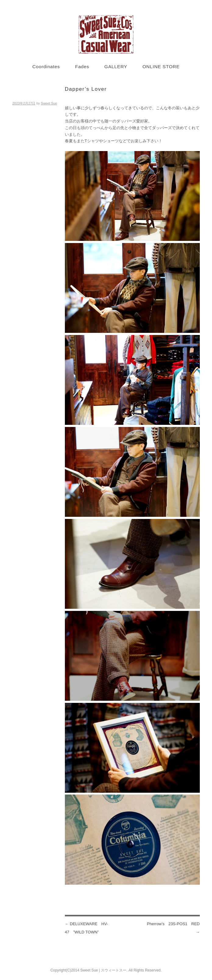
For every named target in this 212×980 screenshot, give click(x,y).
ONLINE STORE (161, 67)
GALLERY (116, 67)
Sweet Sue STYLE (106, 34)
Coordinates (46, 67)
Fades (82, 67)
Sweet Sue (49, 103)
